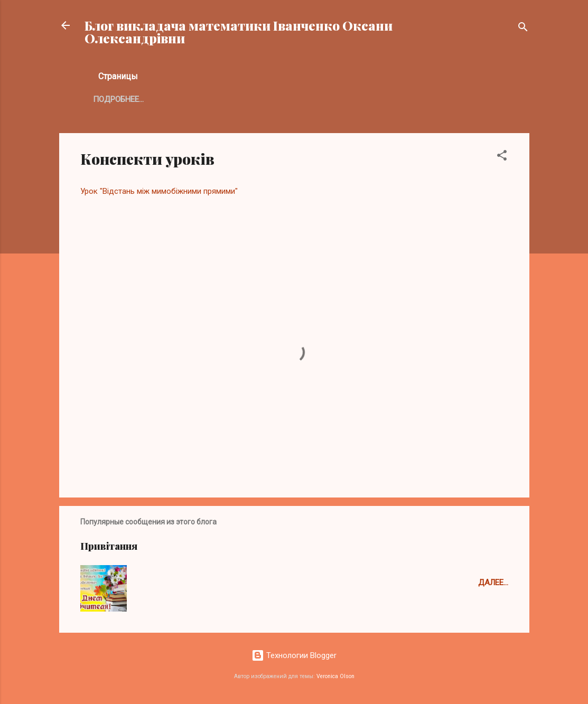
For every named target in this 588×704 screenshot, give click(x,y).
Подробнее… (217, 99)
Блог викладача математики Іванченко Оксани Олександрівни (239, 32)
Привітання (109, 546)
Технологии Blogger (294, 655)
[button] (502, 157)
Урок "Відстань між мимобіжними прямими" (159, 191)
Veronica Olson (335, 676)
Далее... (493, 583)
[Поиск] (523, 29)
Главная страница (133, 99)
